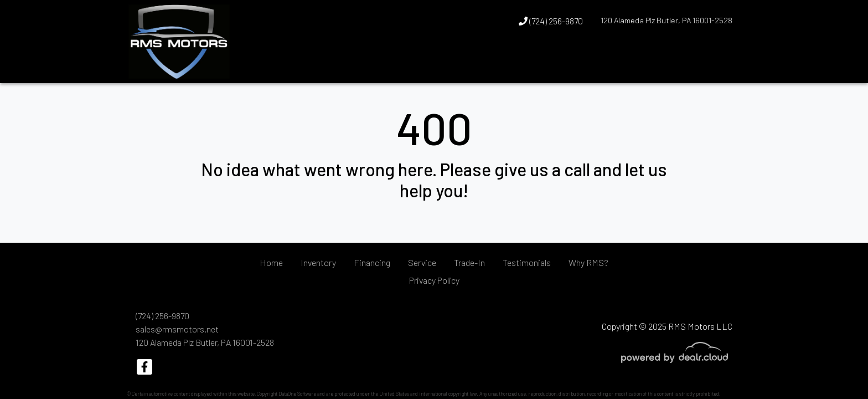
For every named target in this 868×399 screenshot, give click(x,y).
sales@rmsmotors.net (177, 329)
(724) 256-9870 (551, 21)
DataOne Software (297, 394)
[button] (703, 63)
